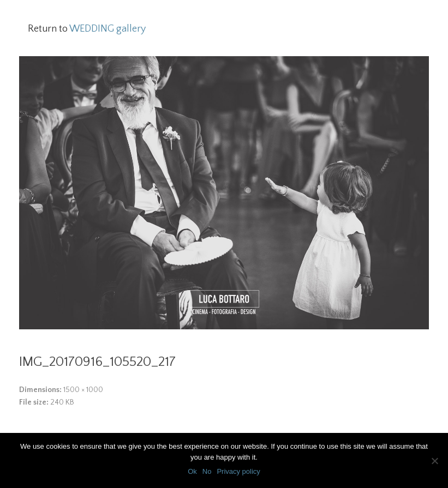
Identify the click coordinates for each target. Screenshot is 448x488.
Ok (192, 471)
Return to (87, 29)
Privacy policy (238, 471)
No (207, 471)
